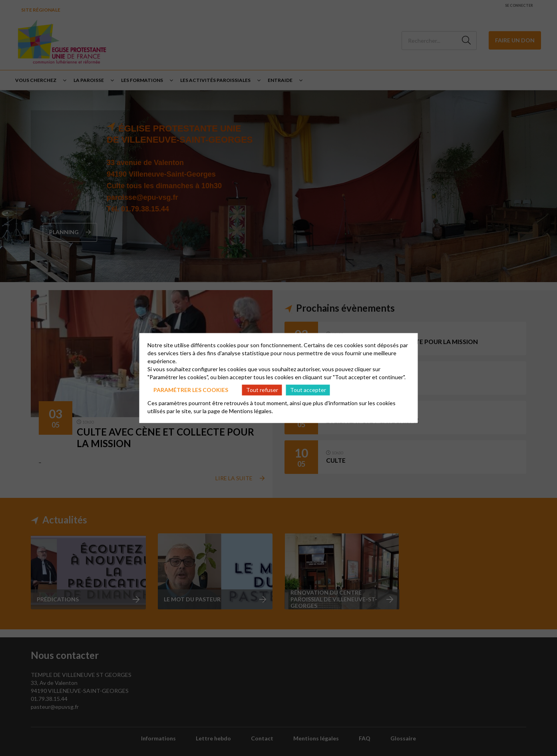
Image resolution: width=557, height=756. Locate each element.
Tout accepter (308, 390)
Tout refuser (262, 390)
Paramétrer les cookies (191, 390)
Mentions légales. (251, 411)
